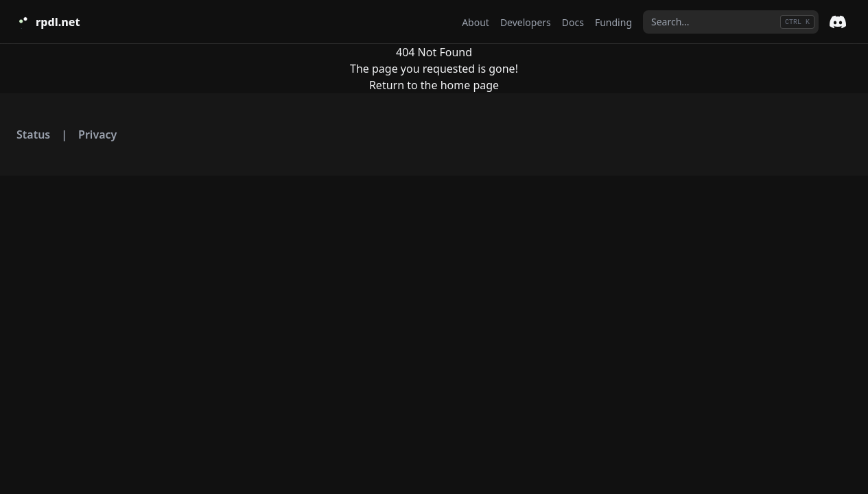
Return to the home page (434, 85)
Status (33, 134)
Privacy (97, 134)
